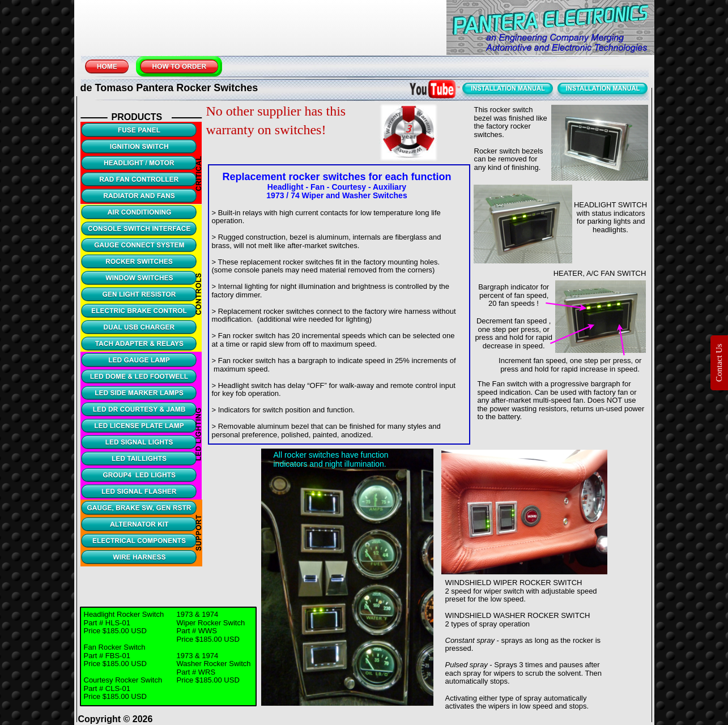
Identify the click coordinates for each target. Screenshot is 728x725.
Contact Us (719, 362)
